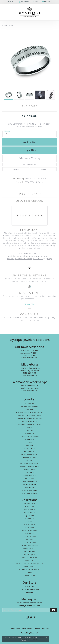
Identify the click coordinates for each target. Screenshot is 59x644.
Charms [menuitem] (29, 445)
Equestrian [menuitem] (29, 516)
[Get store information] (29, 358)
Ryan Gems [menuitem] (30, 561)
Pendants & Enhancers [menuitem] (29, 436)
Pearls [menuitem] (29, 442)
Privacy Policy (27, 628)
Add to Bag (29, 142)
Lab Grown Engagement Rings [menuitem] (30, 418)
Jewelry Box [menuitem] (30, 409)
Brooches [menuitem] (29, 487)
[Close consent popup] (47, 638)
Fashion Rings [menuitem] (29, 469)
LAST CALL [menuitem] (29, 460)
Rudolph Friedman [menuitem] (29, 558)
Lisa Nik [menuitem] (29, 540)
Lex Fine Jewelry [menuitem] (29, 537)
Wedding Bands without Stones (22, 256)
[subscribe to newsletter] (53, 610)
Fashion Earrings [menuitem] (30, 493)
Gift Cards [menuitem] (29, 478)
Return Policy (15, 628)
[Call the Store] (29, 355)
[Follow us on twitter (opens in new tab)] (35, 617)
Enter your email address (30, 606)
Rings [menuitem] (29, 427)
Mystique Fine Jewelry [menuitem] (29, 463)
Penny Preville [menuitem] (30, 549)
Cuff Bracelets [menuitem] (29, 484)
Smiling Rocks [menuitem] (29, 567)
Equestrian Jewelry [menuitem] (29, 454)
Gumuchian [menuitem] (29, 528)
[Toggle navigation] (4, 17)
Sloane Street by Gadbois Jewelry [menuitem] (29, 564)
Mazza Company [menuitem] (29, 543)
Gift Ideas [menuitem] (30, 403)
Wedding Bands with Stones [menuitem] (29, 424)
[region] (29, 61)
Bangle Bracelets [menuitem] (30, 490)
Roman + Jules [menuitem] (29, 555)
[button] (12, 2)
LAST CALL (38, 259)
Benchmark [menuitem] (30, 507)
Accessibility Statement (29, 633)
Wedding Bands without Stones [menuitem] (29, 412)
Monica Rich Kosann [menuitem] (29, 546)
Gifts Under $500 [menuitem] (30, 457)
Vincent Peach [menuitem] (29, 576)
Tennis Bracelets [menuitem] (30, 481)
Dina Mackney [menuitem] (29, 510)
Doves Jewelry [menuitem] (29, 513)
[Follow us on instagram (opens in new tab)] (27, 617)
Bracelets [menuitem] (29, 433)
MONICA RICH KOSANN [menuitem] (29, 406)
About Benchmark (30, 201)
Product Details (29, 194)
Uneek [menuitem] (30, 573)
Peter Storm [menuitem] (29, 552)
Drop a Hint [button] (30, 150)
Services (29, 592)
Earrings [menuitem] (29, 430)
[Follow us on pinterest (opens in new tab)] (31, 617)
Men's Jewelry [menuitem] (29, 451)
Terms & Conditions (42, 628)
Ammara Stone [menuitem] (29, 504)
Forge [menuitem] (30, 522)
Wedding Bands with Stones (19, 259)
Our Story (29, 586)
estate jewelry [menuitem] (29, 448)
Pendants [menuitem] (29, 472)
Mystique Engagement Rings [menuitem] (30, 415)
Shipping (16, 169)
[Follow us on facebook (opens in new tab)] (24, 617)
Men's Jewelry (44, 256)
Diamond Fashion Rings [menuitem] (29, 466)
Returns (43, 169)
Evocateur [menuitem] (29, 519)
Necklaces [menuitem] (29, 439)
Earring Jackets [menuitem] (29, 475)
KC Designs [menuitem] (29, 534)
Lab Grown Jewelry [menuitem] (29, 421)
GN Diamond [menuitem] (29, 525)
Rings (50, 259)
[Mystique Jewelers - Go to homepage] (30, 12)
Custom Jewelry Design (29, 589)
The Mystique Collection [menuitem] (29, 570)
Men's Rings (8, 25)
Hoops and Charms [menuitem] (29, 531)
